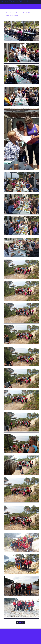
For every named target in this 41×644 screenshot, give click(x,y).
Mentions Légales (14, 642)
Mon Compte (20, 642)
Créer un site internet (27, 642)
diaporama (20, 622)
